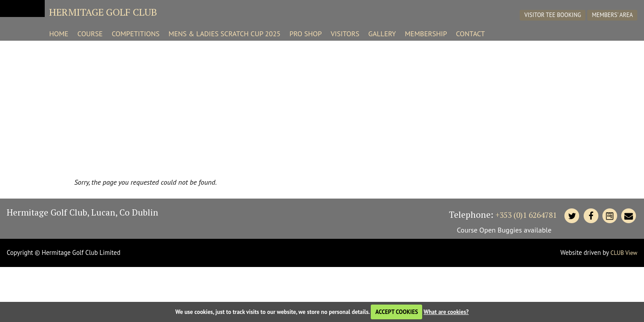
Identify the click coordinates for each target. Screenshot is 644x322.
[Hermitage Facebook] (591, 216)
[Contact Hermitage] (610, 216)
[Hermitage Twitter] (572, 216)
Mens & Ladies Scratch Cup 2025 (225, 34)
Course (90, 34)
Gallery (382, 34)
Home (59, 34)
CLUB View (624, 253)
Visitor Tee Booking (553, 15)
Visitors (345, 34)
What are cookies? (446, 312)
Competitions (136, 34)
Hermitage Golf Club (103, 12)
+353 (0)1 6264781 (527, 215)
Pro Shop (305, 34)
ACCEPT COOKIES (396, 312)
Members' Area (612, 15)
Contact (470, 34)
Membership (426, 34)
